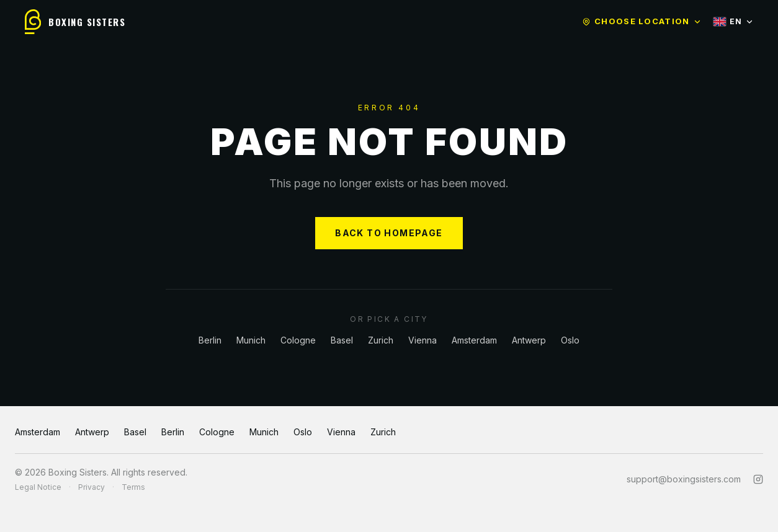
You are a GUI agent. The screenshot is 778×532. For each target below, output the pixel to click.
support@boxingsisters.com (684, 479)
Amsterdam (474, 340)
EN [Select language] (733, 21)
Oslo (570, 340)
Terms (133, 487)
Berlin (210, 340)
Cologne (298, 340)
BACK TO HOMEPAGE (389, 233)
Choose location (642, 21)
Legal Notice (38, 487)
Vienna (423, 340)
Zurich (381, 340)
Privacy (92, 487)
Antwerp (529, 340)
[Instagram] (758, 479)
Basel (342, 340)
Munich (251, 340)
